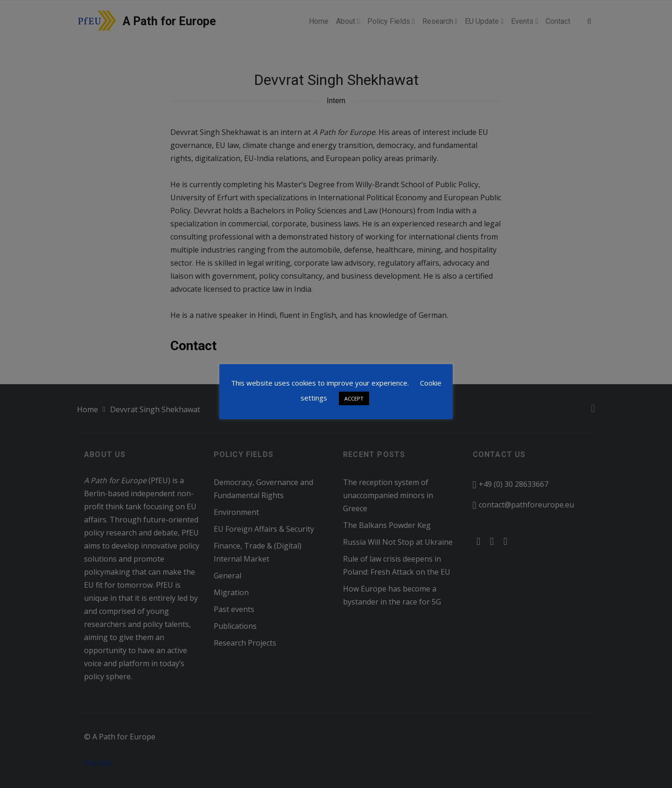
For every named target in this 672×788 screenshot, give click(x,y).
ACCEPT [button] (354, 398)
